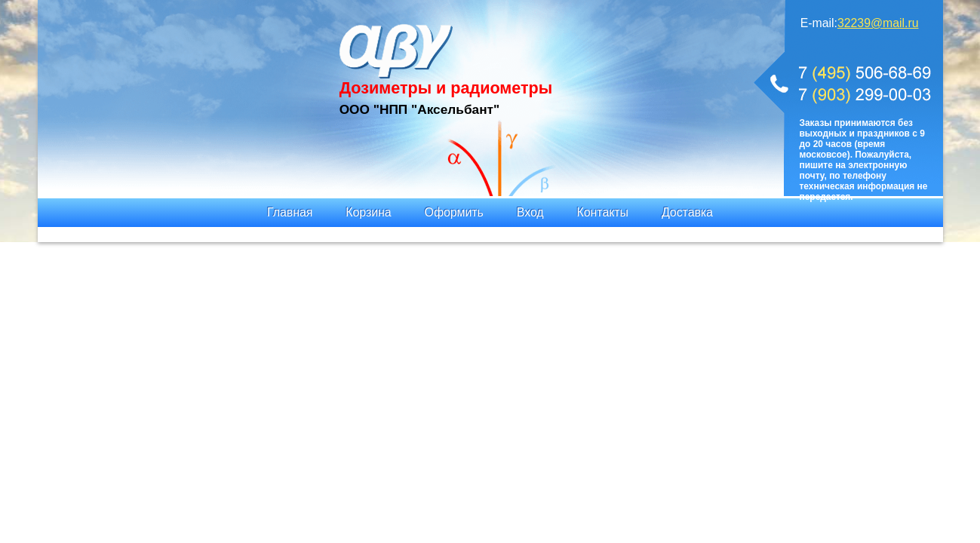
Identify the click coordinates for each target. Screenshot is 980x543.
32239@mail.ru (878, 23)
